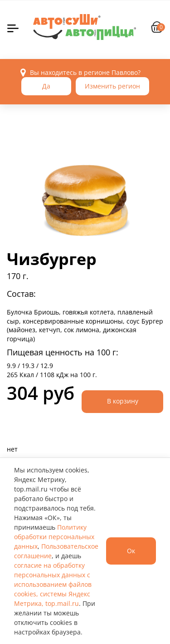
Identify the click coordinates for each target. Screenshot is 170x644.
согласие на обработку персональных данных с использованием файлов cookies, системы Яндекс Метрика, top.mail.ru (53, 584)
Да (46, 86)
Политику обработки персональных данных (54, 537)
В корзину (123, 401)
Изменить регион (112, 86)
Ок (131, 551)
